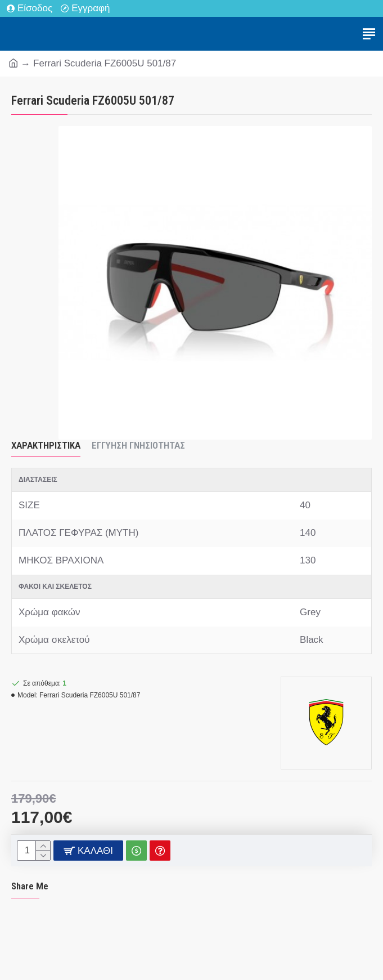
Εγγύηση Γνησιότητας (138, 445)
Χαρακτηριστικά (46, 445)
